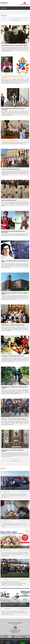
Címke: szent (4, 16)
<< (9, 20)
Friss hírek (3, 469)
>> (22, 20)
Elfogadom (23, 643)
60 (19, 20)
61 (20, 20)
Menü (4, 8)
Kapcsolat (15, 624)
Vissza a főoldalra (15, 18)
